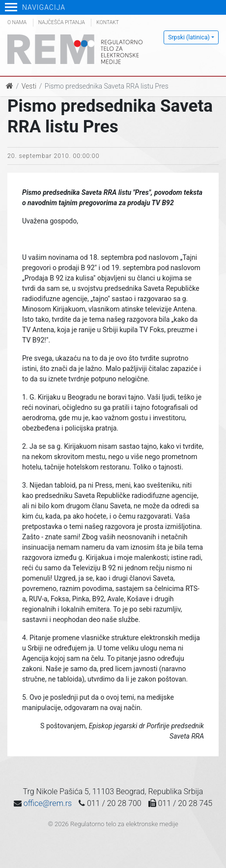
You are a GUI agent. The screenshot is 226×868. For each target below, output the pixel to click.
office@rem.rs (48, 803)
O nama (17, 22)
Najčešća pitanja (62, 22)
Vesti (29, 86)
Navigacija (35, 7)
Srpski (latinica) (189, 37)
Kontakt (108, 22)
